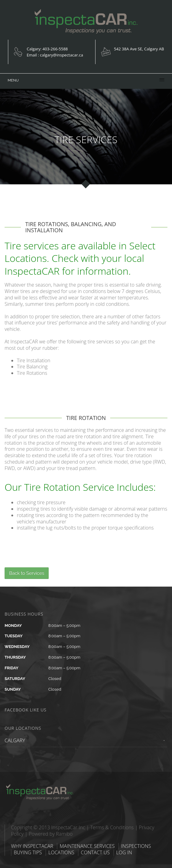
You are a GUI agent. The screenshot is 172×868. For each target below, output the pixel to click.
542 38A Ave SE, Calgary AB (139, 49)
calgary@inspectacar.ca (61, 55)
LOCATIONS (61, 852)
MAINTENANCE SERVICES (87, 846)
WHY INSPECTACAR (32, 846)
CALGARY (15, 740)
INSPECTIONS (136, 846)
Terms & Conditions (112, 827)
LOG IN (124, 852)
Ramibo (64, 834)
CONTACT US (95, 852)
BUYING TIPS (28, 852)
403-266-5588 (55, 49)
